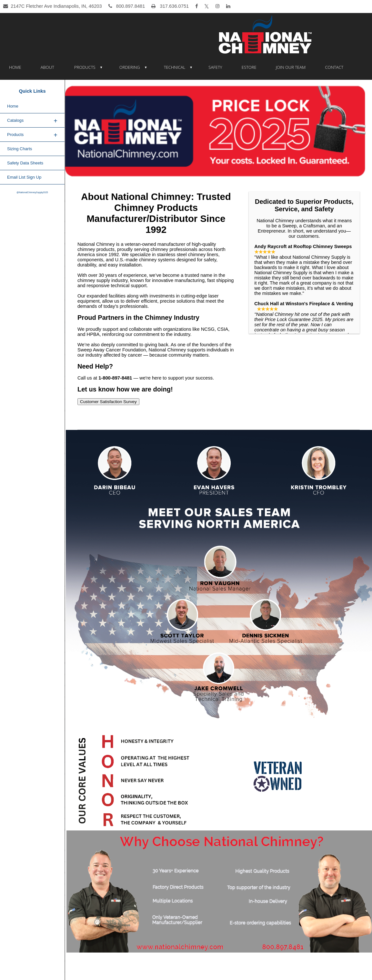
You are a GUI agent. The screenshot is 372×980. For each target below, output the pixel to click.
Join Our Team (291, 67)
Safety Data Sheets (25, 163)
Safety (215, 67)
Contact (334, 67)
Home (15, 67)
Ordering (130, 67)
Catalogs (32, 121)
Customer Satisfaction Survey (108, 402)
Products (85, 67)
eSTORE (249, 67)
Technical (175, 67)
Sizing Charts (20, 149)
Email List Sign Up (24, 177)
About (47, 67)
